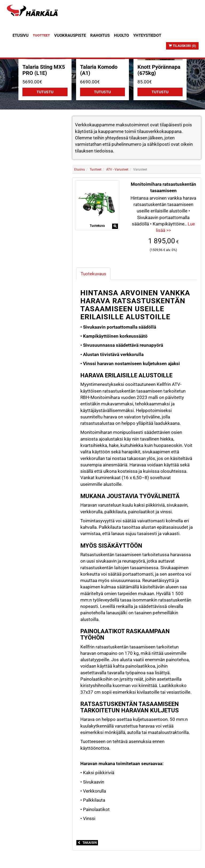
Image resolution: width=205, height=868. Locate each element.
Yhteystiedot (147, 35)
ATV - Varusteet (117, 169)
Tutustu (45, 92)
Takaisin (87, 843)
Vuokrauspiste (70, 35)
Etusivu (21, 35)
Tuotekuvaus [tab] (93, 274)
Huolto (121, 35)
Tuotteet (41, 35)
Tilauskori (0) (182, 46)
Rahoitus (100, 35)
